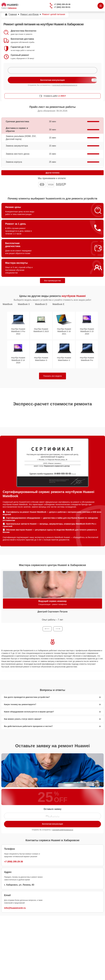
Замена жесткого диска (18, 154)
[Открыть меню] (101, 6)
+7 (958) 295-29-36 (62, 4)
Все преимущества (52, 281)
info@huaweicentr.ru (15, 908)
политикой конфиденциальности (65, 85)
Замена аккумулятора (17, 146)
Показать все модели (53, 376)
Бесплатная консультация (52, 824)
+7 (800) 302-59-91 (62, 7)
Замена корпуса (14, 162)
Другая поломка (52, 173)
